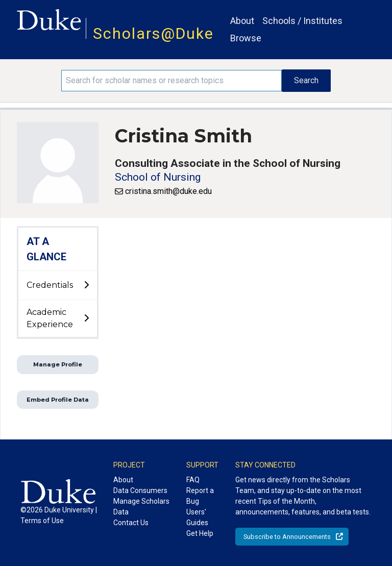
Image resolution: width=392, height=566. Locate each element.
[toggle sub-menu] (86, 285)
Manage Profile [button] (58, 364)
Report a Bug (200, 496)
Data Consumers (140, 490)
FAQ (193, 480)
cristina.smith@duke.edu (168, 191)
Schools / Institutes (302, 21)
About (242, 21)
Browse (246, 38)
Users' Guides (197, 517)
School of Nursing (158, 177)
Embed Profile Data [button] (58, 400)
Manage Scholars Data (141, 507)
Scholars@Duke (153, 33)
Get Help (200, 533)
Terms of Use (42, 521)
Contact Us (131, 523)
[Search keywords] (171, 81)
